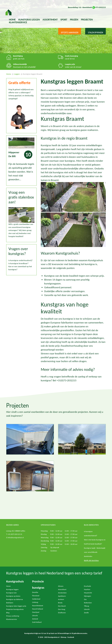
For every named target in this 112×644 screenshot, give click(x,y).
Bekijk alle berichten (91, 560)
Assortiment (50, 20)
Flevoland (36, 596)
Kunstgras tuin (11, 593)
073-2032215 (99, 7)
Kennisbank (87, 7)
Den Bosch (62, 606)
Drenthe (35, 592)
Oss (85, 599)
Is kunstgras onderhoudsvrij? (20, 260)
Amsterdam (62, 593)
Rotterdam (88, 603)
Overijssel (36, 612)
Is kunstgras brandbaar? (18, 263)
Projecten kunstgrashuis (15, 609)
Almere (61, 586)
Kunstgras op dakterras (15, 599)
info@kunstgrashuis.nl (16, 537)
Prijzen (74, 20)
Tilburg (87, 606)
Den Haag (62, 609)
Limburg (35, 602)
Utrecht (35, 615)
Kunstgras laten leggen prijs (16, 606)
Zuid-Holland (37, 622)
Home (12, 20)
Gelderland (36, 599)
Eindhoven (62, 613)
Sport (64, 20)
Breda (60, 603)
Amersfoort (62, 589)
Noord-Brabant (38, 606)
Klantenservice (18, 22)
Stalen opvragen (95, 33)
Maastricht (88, 593)
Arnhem (61, 599)
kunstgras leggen (29, 20)
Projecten (87, 20)
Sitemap (63, 637)
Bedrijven (10, 603)
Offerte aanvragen (70, 33)
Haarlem (87, 589)
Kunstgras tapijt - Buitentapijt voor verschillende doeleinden (95, 552)
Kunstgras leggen (12, 589)
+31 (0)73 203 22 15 (15, 534)
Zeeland (35, 619)
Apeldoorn (62, 596)
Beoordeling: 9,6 (74, 7)
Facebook (71, 637)
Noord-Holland (38, 609)
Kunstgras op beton (13, 596)
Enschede (88, 586)
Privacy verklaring (13, 616)
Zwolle (86, 613)
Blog (8, 613)
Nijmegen (88, 596)
